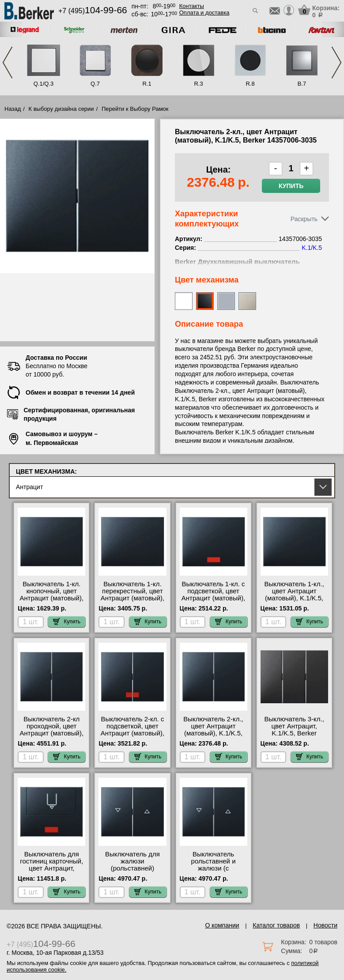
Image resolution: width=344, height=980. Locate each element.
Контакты (192, 6)
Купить (291, 186)
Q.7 (95, 84)
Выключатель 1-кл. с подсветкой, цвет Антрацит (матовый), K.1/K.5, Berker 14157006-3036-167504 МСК (214, 602)
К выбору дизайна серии (61, 109)
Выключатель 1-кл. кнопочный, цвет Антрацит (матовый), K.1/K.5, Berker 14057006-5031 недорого (52, 602)
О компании (222, 925)
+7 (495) (93, 11)
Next (336, 62)
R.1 (147, 84)
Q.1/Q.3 (44, 84)
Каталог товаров (276, 925)
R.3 (198, 84)
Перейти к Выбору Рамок (135, 109)
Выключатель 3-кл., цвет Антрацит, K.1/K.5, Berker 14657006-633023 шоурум (294, 733)
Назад (13, 109)
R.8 (250, 84)
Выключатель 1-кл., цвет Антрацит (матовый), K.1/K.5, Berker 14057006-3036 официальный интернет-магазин (294, 602)
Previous (8, 62)
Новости (325, 925)
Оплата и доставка (204, 13)
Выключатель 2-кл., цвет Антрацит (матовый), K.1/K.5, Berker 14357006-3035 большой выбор (213, 733)
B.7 (302, 84)
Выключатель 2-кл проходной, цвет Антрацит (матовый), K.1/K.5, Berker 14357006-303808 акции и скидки (52, 737)
